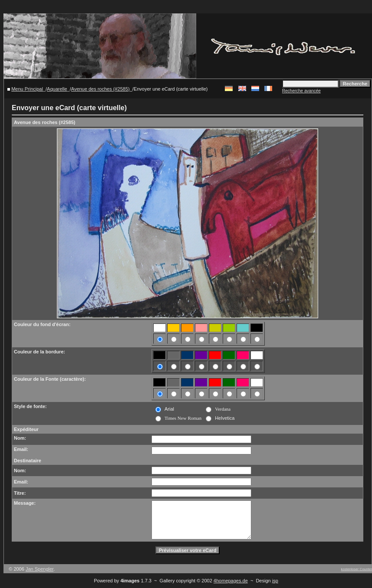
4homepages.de (231, 581)
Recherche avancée (301, 91)
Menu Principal (27, 89)
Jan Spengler (40, 569)
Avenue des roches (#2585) (100, 89)
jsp (275, 581)
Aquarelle (57, 89)
